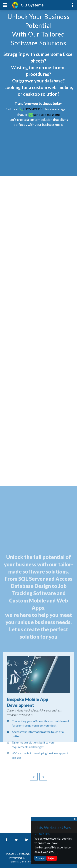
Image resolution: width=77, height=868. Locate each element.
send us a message (47, 115)
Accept (40, 858)
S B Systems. (22, 854)
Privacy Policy (17, 858)
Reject (52, 858)
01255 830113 (34, 109)
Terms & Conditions (21, 861)
